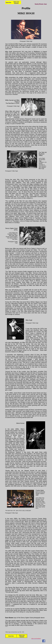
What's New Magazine (16, 2)
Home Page (8, 2)
